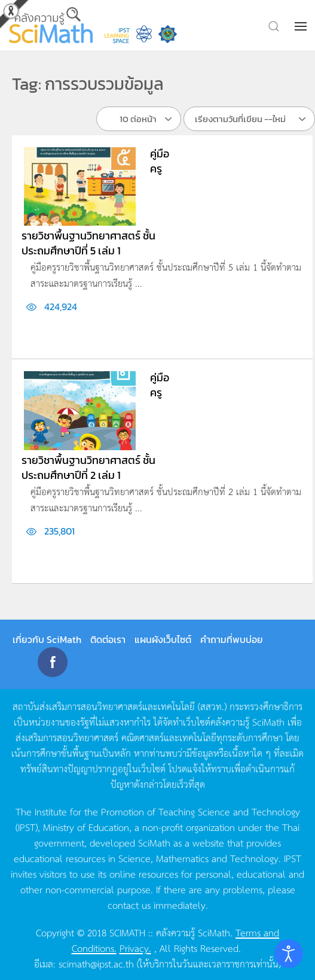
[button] (302, 26)
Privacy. (135, 948)
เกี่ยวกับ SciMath (47, 639)
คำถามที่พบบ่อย (232, 639)
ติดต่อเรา (108, 639)
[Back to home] (51, 25)
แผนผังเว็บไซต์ (163, 639)
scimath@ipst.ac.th (96, 963)
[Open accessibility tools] (289, 954)
